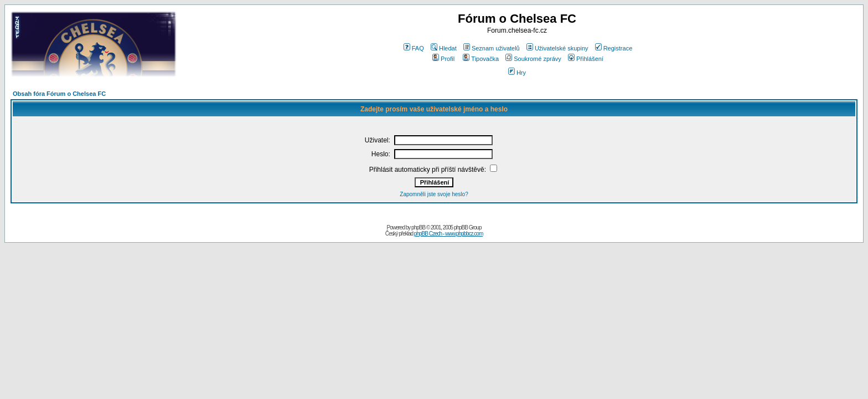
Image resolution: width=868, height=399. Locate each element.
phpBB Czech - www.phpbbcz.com (448, 234)
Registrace (614, 48)
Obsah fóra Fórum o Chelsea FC (59, 94)
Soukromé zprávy (533, 59)
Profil (443, 59)
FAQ (414, 48)
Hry (517, 73)
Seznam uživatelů (492, 48)
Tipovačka (481, 59)
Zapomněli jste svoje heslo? (434, 194)
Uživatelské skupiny (557, 48)
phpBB (418, 227)
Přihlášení (586, 59)
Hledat (444, 48)
